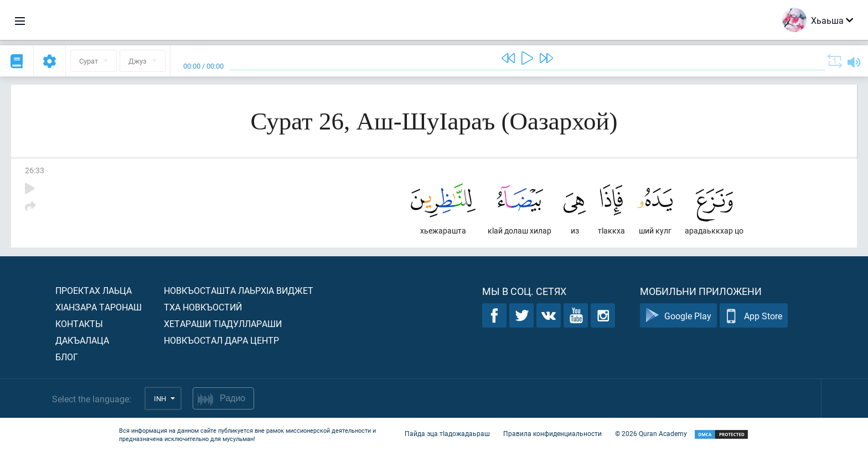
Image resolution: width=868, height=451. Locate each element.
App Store (754, 316)
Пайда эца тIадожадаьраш (447, 433)
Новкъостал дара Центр (221, 340)
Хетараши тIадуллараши (223, 323)
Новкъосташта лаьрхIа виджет (239, 290)
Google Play (678, 316)
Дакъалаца (82, 340)
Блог (67, 357)
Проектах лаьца (94, 290)
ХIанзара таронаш (99, 307)
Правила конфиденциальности (552, 433)
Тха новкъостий (203, 307)
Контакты (79, 323)
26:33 (35, 170)
